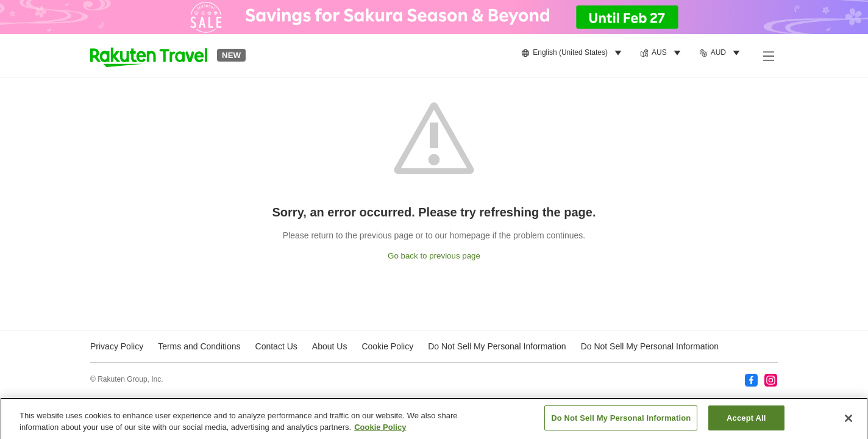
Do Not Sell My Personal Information (650, 346)
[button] (149, 55)
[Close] (848, 421)
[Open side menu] (768, 55)
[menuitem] (573, 53)
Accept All (746, 422)
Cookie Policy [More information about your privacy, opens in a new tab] (380, 431)
